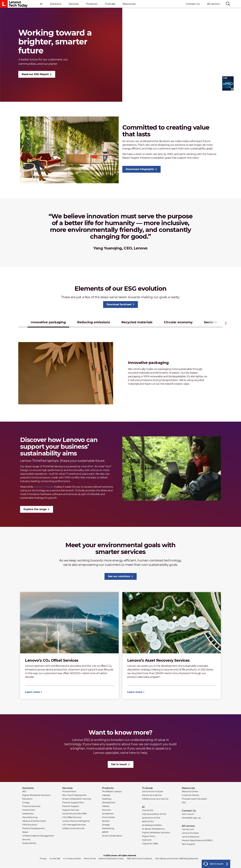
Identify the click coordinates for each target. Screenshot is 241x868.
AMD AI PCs (148, 821)
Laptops (106, 795)
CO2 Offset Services (72, 817)
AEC (24, 791)
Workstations (109, 802)
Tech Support (188, 844)
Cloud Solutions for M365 (75, 814)
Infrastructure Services (73, 828)
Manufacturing (30, 817)
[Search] (228, 4)
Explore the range (35, 509)
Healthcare (28, 814)
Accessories (108, 814)
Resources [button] (129, 4)
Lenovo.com (188, 829)
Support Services (71, 810)
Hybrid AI (147, 840)
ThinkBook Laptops (112, 791)
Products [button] (92, 4)
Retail (25, 832)
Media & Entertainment (34, 821)
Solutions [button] (56, 4)
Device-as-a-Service (152, 795)
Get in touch (119, 764)
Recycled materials (137, 322)
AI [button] (41, 4)
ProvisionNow (69, 791)
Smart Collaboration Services (77, 799)
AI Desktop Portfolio (152, 825)
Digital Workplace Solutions (36, 795)
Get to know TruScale (153, 791)
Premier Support (71, 806)
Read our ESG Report (35, 74)
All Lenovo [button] (215, 4)
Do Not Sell (55, 859)
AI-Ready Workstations (153, 829)
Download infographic (140, 169)
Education (28, 799)
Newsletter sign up (191, 818)
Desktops (107, 799)
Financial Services (31, 806)
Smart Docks (108, 817)
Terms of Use (90, 859)
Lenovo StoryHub (191, 837)
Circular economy (178, 322)
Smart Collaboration (112, 836)
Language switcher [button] (236, 4)
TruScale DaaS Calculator (194, 799)
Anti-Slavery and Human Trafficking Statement (177, 859)
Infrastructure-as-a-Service (155, 799)
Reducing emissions (94, 322)
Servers (106, 821)
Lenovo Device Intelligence (76, 821)
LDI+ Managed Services (74, 825)
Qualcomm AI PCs (151, 818)
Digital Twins (149, 836)
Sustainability (29, 843)
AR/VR (105, 832)
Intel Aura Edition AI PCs (154, 814)
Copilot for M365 (150, 844)
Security (26, 839)
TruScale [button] (110, 4)
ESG (184, 802)
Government (29, 810)
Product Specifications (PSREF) (197, 840)
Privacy (43, 859)
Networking (108, 828)
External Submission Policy (111, 859)
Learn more (33, 692)
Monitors (106, 810)
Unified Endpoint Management (38, 836)
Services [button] (74, 4)
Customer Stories (190, 795)
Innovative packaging (48, 322)
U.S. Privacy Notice (72, 859)
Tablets (106, 806)
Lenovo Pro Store (190, 833)
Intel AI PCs (148, 810)
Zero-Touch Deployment (74, 795)
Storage (106, 825)
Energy (26, 802)
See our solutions (119, 576)
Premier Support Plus (73, 802)
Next (226, 323)
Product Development (34, 828)
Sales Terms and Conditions (139, 859)
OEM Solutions (30, 825)
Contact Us (193, 4)
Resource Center (190, 791)
